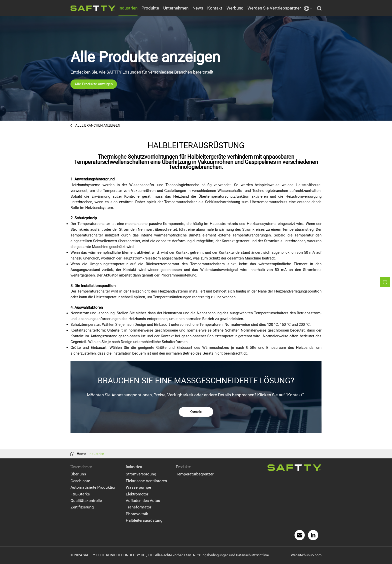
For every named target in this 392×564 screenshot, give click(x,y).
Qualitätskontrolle (86, 501)
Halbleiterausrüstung (144, 520)
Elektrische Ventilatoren (146, 481)
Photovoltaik (137, 514)
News (198, 8)
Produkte (150, 8)
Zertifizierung (82, 507)
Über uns (78, 474)
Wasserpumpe (138, 487)
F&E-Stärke (80, 494)
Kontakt (215, 8)
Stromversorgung (141, 474)
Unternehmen (176, 8)
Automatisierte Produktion (93, 487)
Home (81, 454)
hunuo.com (313, 555)
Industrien (128, 8)
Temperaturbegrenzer (195, 474)
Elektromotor (137, 494)
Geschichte (80, 481)
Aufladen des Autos (143, 501)
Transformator (138, 507)
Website (297, 555)
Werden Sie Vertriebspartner (274, 8)
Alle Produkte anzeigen (94, 84)
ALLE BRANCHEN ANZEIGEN (95, 125)
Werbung (235, 8)
